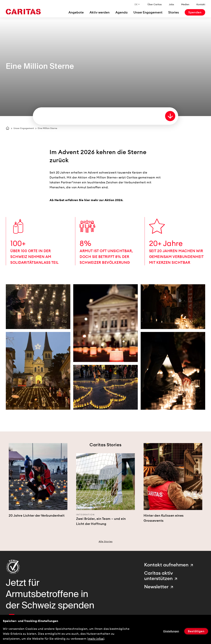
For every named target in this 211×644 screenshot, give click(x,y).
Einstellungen (171, 631)
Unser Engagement (24, 128)
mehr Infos (96, 639)
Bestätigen (196, 631)
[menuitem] (76, 12)
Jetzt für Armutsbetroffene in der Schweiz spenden (50, 594)
